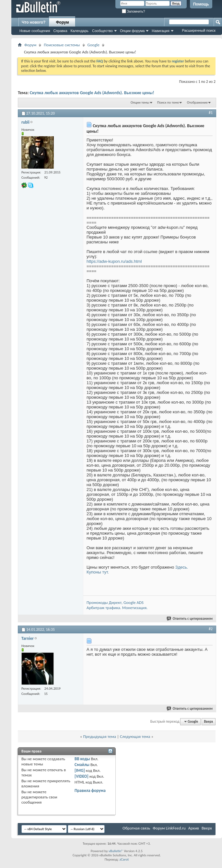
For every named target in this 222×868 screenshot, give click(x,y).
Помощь (201, 4)
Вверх (208, 722)
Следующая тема (135, 736)
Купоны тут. (98, 572)
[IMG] (80, 770)
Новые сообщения (35, 31)
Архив (194, 828)
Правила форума (90, 790)
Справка (60, 31)
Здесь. (182, 567)
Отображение (197, 102)
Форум (62, 22)
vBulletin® (116, 851)
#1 (211, 113)
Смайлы (82, 765)
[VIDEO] (82, 776)
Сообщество (102, 31)
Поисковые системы (62, 45)
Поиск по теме (168, 102)
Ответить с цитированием (190, 619)
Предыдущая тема (99, 736)
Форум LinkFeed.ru (169, 828)
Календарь (80, 31)
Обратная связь (136, 828)
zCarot (124, 859)
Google (93, 45)
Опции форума (132, 31)
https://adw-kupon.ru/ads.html (114, 261)
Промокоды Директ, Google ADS (115, 602)
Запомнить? (134, 11)
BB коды (82, 759)
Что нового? (34, 22)
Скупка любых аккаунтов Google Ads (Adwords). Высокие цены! (92, 93)
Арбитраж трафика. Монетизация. (117, 608)
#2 (211, 629)
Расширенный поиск (199, 30)
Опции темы (140, 102)
